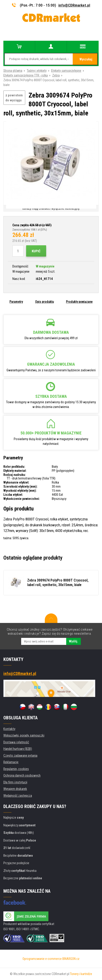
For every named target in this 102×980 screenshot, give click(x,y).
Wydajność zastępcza (18, 796)
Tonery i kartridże (81, 974)
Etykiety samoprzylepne (66, 71)
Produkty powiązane (79, 302)
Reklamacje (11, 762)
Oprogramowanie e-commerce (42, 959)
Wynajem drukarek (15, 789)
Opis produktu (44, 302)
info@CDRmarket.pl (74, 5)
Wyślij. (74, 641)
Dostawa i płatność (16, 742)
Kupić (36, 251)
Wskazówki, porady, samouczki (24, 735)
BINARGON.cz (71, 959)
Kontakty (9, 729)
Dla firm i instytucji (15, 782)
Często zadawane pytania (20, 756)
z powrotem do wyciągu (14, 98)
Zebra (56, 75)
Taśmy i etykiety (37, 71)
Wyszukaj (86, 59)
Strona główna (13, 71)
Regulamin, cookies (16, 769)
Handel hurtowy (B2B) (18, 749)
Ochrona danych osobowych (22, 775)
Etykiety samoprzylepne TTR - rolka (26, 75)
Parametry (16, 302)
